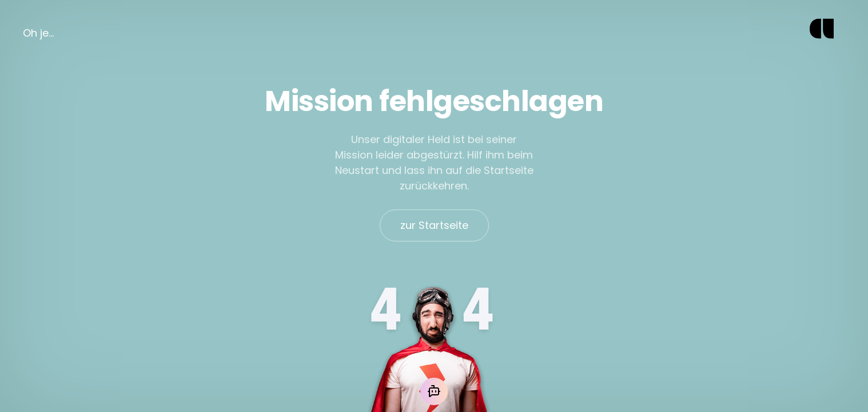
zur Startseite (434, 225)
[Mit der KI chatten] (434, 391)
